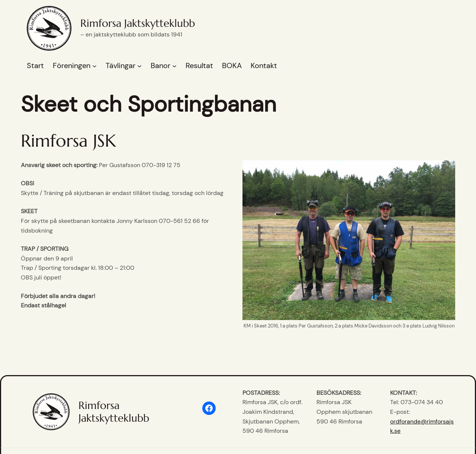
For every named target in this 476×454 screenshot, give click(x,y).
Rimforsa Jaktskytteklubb (138, 23)
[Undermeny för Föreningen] (94, 66)
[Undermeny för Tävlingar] (139, 66)
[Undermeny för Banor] (174, 66)
